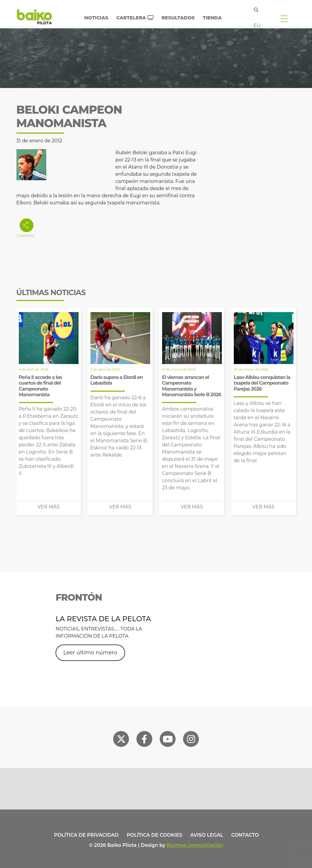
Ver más (49, 507)
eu (257, 26)
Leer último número (90, 653)
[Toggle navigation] (284, 18)
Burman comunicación (195, 845)
